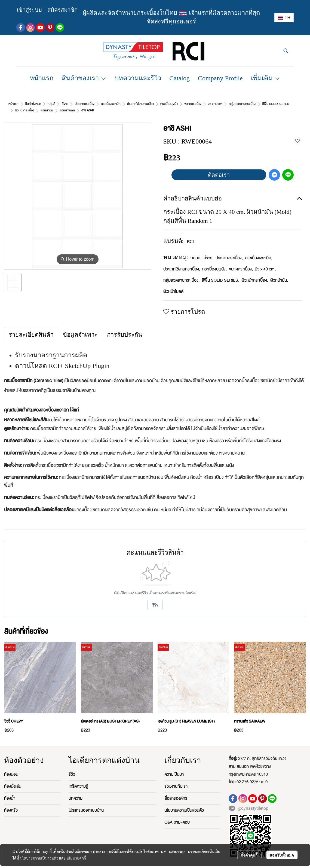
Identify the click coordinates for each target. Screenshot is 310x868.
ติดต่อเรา (219, 168)
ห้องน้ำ (10, 792)
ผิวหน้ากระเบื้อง (255, 274)
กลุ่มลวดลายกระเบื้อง (181, 274)
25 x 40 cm (265, 263)
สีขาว (208, 251)
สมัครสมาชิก (62, 10)
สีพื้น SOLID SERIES (220, 274)
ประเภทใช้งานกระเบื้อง (182, 263)
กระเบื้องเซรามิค (259, 251)
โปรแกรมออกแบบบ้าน (86, 804)
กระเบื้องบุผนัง (214, 263)
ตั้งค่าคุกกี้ (249, 855)
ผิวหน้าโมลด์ (42, 104)
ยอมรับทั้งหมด (282, 855)
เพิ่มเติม (266, 78)
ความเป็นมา (174, 768)
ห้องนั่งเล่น (13, 780)
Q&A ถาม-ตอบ (177, 816)
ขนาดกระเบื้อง (241, 263)
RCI (190, 235)
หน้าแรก (13, 104)
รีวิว (155, 598)
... (27, 104)
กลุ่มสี (196, 251)
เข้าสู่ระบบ (29, 10)
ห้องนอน (11, 768)
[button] (284, 18)
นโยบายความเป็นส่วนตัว (39, 858)
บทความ (76, 792)
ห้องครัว (11, 804)
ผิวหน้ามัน (279, 274)
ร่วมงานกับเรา (176, 780)
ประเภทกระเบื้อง (229, 251)
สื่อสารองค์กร (176, 792)
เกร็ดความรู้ (78, 780)
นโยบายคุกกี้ (76, 858)
